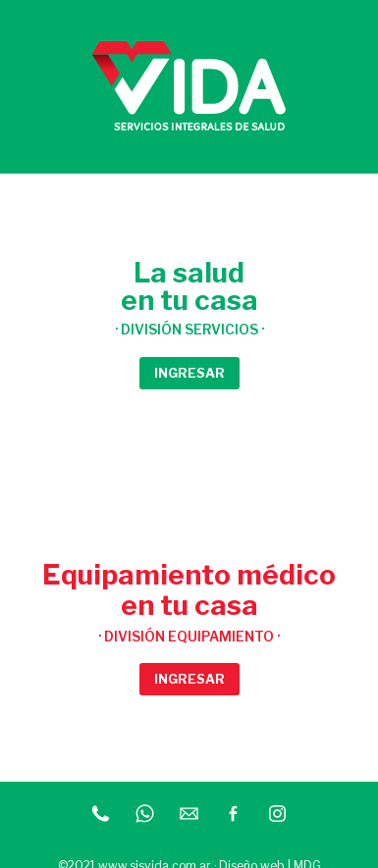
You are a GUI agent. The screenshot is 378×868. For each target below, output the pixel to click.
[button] (189, 373)
